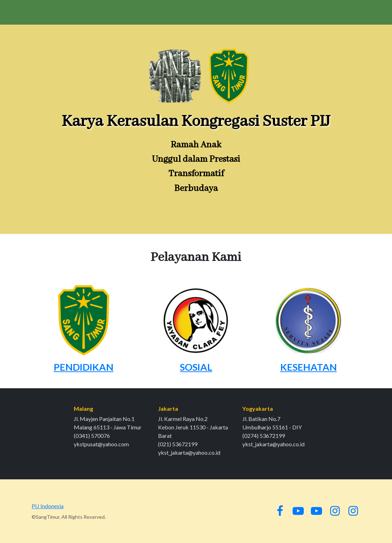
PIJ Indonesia (48, 506)
